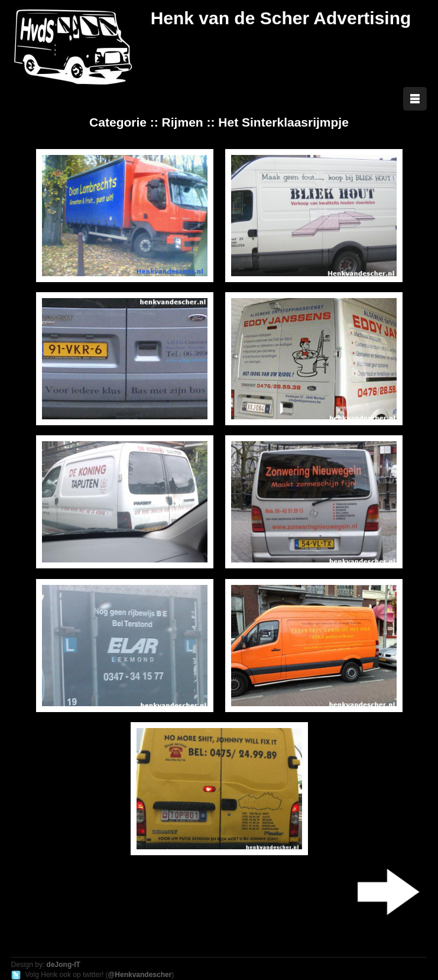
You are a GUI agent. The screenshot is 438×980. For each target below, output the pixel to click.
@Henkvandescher (140, 975)
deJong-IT (64, 965)
